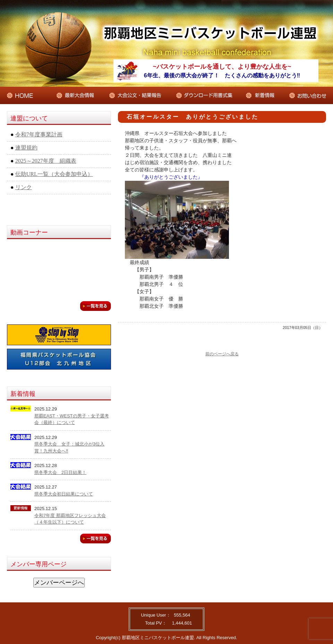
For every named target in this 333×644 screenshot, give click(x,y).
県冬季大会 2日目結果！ (60, 472)
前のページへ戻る (222, 354)
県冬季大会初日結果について (64, 494)
